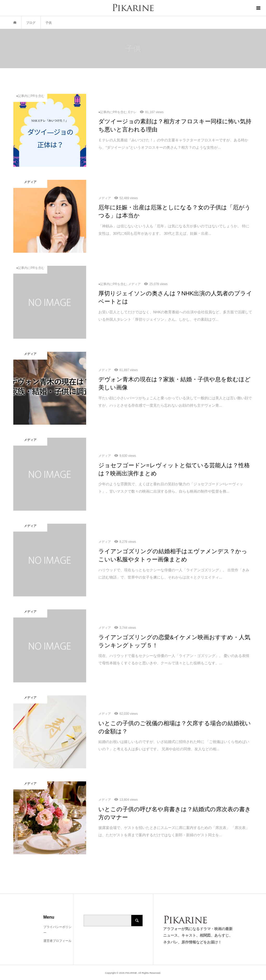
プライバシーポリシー (57, 930)
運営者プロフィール (57, 941)
